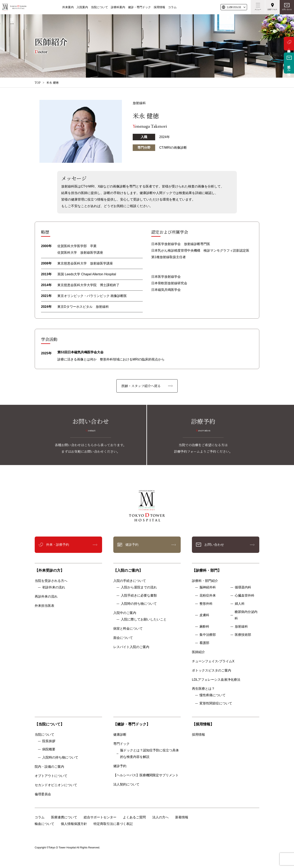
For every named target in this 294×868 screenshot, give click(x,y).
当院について (99, 7)
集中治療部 (208, 635)
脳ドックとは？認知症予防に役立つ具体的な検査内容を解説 (149, 754)
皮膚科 (204, 615)
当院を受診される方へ (51, 581)
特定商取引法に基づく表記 (113, 824)
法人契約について (126, 784)
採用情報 (159, 7)
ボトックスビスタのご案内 (212, 670)
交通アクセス (272, 9)
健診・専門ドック (139, 7)
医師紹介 (198, 652)
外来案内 (68, 7)
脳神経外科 (208, 587)
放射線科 (241, 626)
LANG (234, 7)
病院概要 (49, 749)
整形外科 (206, 604)
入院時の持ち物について (139, 604)
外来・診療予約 (289, 44)
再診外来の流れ (46, 596)
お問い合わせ (287, 9)
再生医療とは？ (203, 689)
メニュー (258, 9)
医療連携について (64, 817)
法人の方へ (160, 817)
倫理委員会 (45, 794)
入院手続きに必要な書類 (139, 595)
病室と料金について (128, 629)
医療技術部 (243, 635)
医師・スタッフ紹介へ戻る (141, 386)
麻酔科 (204, 626)
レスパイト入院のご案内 (131, 647)
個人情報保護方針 (74, 824)
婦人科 (240, 604)
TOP (38, 83)
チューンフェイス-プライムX (213, 661)
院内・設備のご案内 (49, 767)
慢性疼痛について (213, 695)
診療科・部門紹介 (205, 581)
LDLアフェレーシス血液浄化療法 (216, 680)
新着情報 (182, 817)
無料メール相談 (289, 67)
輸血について (45, 824)
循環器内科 (243, 587)
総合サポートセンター (100, 817)
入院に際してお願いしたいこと (144, 619)
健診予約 (132, 545)
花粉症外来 (208, 595)
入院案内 (82, 7)
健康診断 (120, 735)
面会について (123, 638)
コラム (172, 7)
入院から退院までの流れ (139, 587)
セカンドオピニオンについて (56, 785)
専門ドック (121, 744)
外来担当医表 (45, 606)
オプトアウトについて (51, 776)
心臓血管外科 (245, 595)
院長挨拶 (49, 741)
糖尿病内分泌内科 (246, 615)
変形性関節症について (216, 703)
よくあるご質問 (134, 817)
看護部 (204, 643)
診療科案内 (118, 7)
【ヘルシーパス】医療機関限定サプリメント (146, 775)
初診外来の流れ (54, 587)
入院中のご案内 (125, 613)
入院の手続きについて (130, 581)
